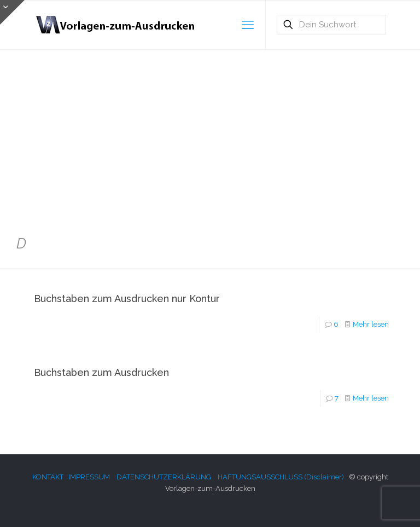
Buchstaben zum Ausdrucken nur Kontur (127, 299)
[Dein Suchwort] (331, 25)
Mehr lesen (371, 324)
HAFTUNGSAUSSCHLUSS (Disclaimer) (281, 477)
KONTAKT (48, 477)
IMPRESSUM (89, 477)
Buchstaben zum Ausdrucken (101, 372)
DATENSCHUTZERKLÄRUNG (164, 477)
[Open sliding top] (12, 12)
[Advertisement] (210, 137)
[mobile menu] (248, 25)
